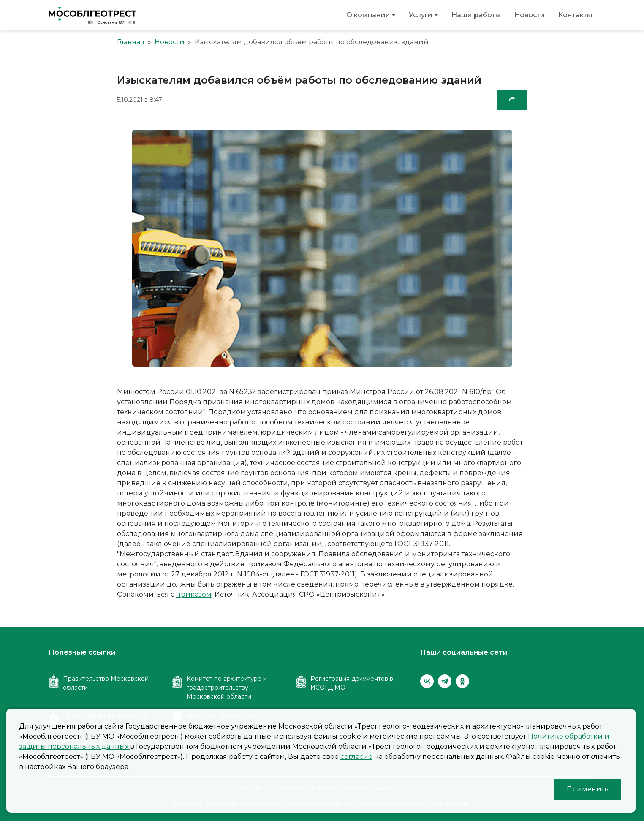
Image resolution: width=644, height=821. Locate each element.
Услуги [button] (421, 15)
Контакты (575, 15)
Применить (588, 789)
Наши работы (476, 15)
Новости (530, 15)
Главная (131, 42)
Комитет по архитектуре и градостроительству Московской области (227, 688)
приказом (194, 594)
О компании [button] (368, 15)
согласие (356, 757)
